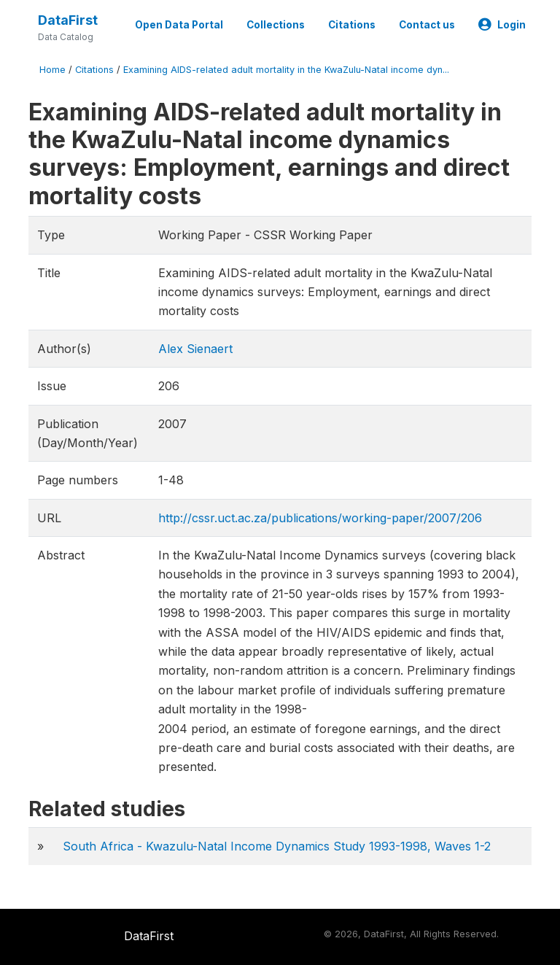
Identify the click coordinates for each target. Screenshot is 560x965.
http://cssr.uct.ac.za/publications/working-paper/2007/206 (320, 518)
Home (52, 70)
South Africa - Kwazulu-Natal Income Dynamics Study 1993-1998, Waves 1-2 (277, 846)
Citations (352, 25)
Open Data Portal (179, 25)
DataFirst (68, 20)
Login (502, 25)
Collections (276, 25)
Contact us (427, 25)
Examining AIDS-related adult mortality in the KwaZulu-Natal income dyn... (286, 70)
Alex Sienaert (195, 349)
